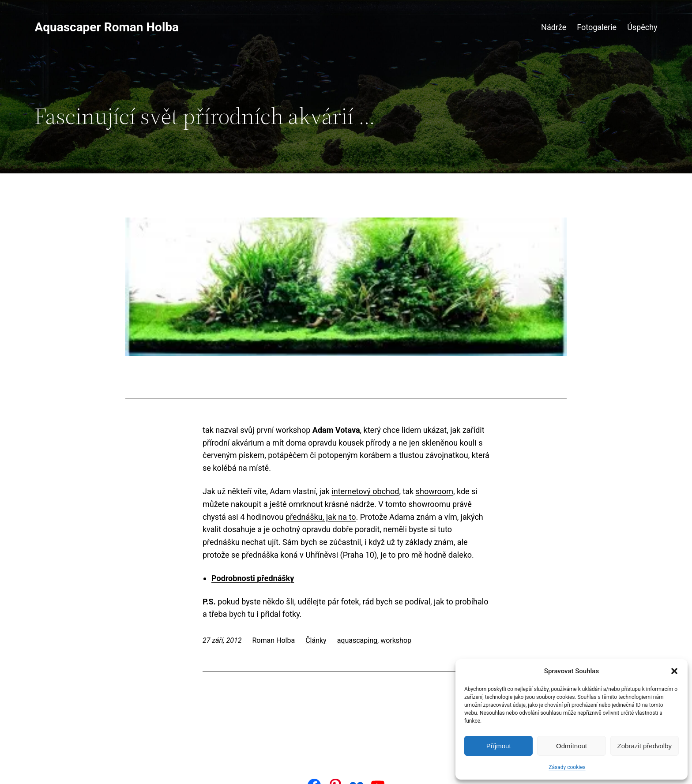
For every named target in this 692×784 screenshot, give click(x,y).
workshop (396, 640)
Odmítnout (572, 746)
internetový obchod (365, 491)
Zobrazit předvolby (645, 746)
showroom (434, 491)
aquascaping (357, 640)
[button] (674, 671)
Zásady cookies (567, 767)
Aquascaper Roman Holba (107, 27)
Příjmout (499, 746)
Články (316, 640)
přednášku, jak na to (321, 517)
